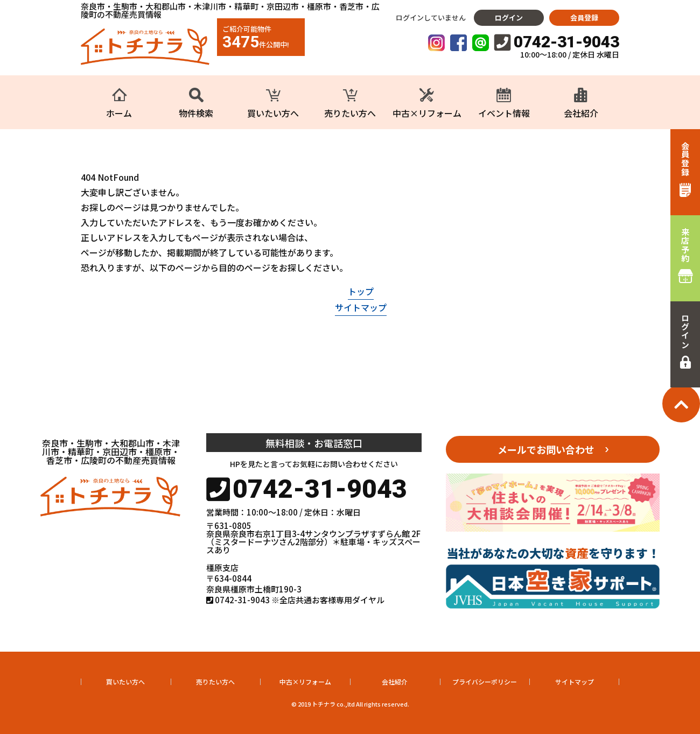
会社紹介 (395, 682)
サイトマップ (361, 307)
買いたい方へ (125, 682)
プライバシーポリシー (485, 682)
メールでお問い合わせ (546, 449)
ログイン (509, 17)
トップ (361, 291)
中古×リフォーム (305, 682)
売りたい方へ (215, 682)
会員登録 (584, 17)
